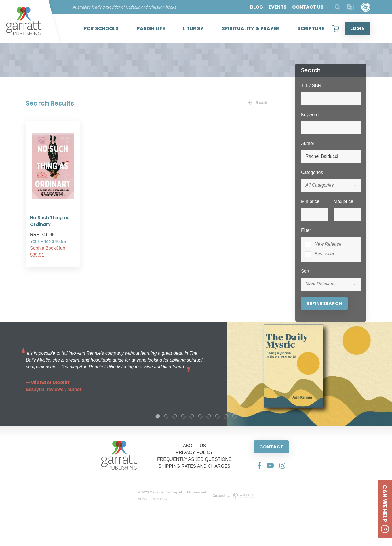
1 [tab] (158, 416)
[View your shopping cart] (336, 28)
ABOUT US (194, 446)
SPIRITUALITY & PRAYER (250, 28)
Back (258, 103)
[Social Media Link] (259, 465)
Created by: (233, 496)
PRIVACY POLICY (194, 452)
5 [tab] (192, 416)
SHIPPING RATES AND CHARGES (194, 466)
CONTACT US (308, 7)
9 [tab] (226, 416)
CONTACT (271, 447)
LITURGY (193, 28)
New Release (328, 244)
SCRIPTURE (311, 28)
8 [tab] (217, 416)
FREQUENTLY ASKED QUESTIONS (194, 459)
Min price (310, 201)
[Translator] (351, 7)
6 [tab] (200, 416)
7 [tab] (209, 416)
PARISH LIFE (151, 28)
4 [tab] (183, 416)
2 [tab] (166, 416)
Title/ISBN (311, 86)
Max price (343, 201)
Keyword (310, 115)
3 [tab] (175, 416)
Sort (305, 271)
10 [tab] (234, 416)
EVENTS (278, 7)
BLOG (257, 7)
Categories (312, 172)
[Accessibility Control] (366, 7)
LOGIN (358, 28)
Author (308, 143)
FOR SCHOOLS (101, 28)
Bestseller (324, 254)
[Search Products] (337, 7)
